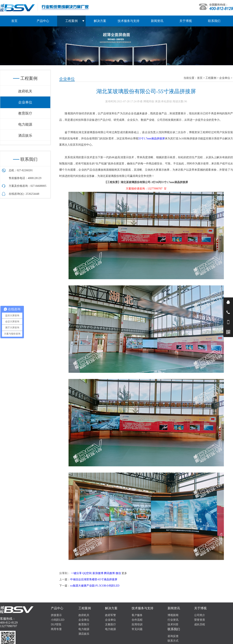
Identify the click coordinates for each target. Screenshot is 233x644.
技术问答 (173, 624)
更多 (124, 573)
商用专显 (56, 629)
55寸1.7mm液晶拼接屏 (152, 139)
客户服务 (137, 615)
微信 (118, 573)
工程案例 (211, 78)
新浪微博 (98, 573)
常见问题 (137, 629)
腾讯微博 (109, 573)
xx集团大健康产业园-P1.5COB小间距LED (95, 586)
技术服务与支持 (129, 21)
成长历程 (200, 624)
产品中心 (43, 21)
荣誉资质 (200, 620)
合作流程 (137, 620)
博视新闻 (173, 615)
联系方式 (173, 641)
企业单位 (225, 78)
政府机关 (25, 91)
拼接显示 (56, 615)
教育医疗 (25, 113)
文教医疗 (110, 624)
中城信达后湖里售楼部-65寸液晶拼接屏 (94, 579)
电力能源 (25, 124)
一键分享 (76, 573)
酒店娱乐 (25, 136)
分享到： (65, 573)
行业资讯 (173, 620)
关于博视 (186, 21)
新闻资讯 (157, 21)
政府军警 (110, 615)
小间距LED (58, 620)
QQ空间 (87, 573)
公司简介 (200, 615)
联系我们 (214, 21)
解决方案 (100, 21)
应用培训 (137, 624)
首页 (14, 21)
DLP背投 (56, 624)
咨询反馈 (173, 636)
